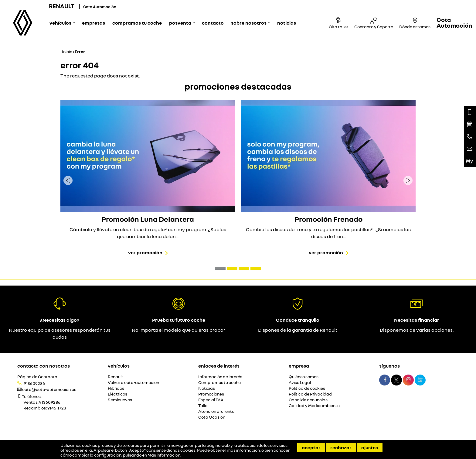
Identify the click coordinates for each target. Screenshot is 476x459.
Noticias (287, 23)
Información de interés (220, 377)
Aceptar (311, 447)
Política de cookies (307, 388)
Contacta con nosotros (44, 366)
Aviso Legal (300, 383)
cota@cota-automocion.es (49, 389)
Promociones (211, 394)
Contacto (213, 23)
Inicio (67, 51)
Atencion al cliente (216, 411)
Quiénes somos (304, 377)
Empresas (93, 23)
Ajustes (370, 447)
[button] (220, 268)
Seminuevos (120, 400)
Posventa (180, 23)
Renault (116, 377)
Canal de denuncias (308, 400)
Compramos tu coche (137, 23)
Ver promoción (145, 252)
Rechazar (341, 447)
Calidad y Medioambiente (314, 406)
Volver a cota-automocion (133, 383)
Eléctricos (117, 394)
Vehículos (60, 23)
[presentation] (68, 180)
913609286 (34, 383)
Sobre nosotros (249, 23)
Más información (164, 455)
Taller (204, 406)
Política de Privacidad (310, 394)
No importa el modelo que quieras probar (178, 330)
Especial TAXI (211, 400)
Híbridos (116, 388)
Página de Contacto (37, 377)
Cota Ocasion (212, 417)
